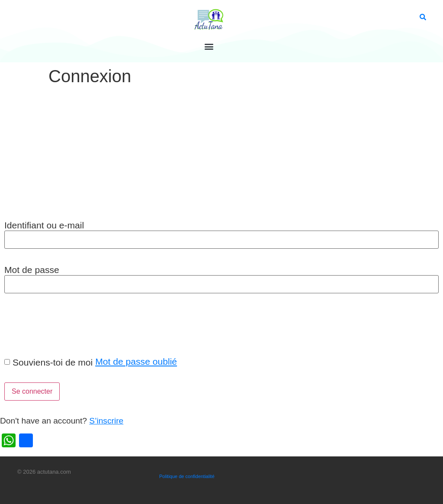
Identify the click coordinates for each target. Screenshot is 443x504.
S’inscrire (106, 421)
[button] (209, 46)
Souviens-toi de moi (53, 362)
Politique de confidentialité (187, 476)
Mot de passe (32, 270)
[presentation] (66, 324)
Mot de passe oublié (136, 361)
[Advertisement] (221, 154)
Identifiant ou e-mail (44, 225)
